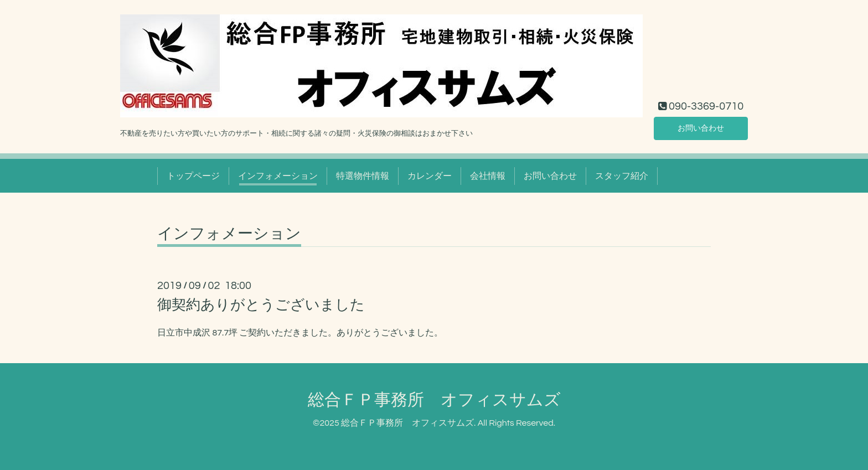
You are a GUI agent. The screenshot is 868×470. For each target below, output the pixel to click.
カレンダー (430, 176)
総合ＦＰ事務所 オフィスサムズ (434, 400)
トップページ (193, 176)
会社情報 (488, 176)
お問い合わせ (701, 127)
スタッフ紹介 (622, 176)
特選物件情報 (363, 176)
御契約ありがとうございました (261, 305)
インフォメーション (278, 176)
